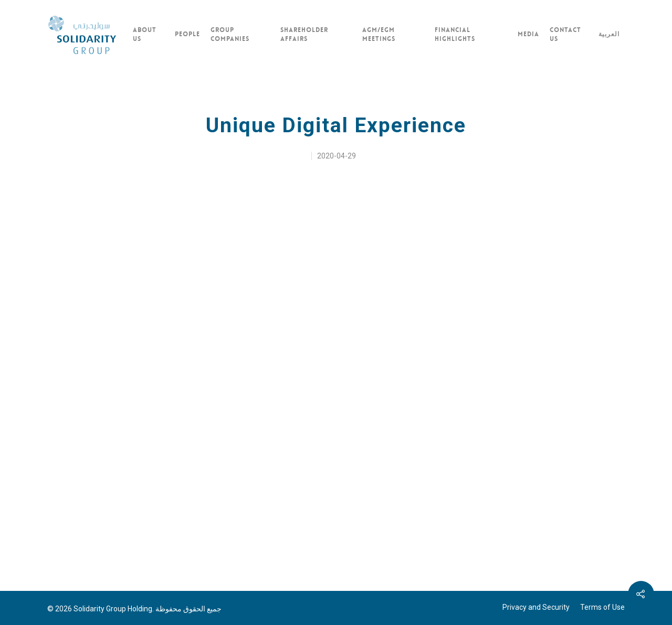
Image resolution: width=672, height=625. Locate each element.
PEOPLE (187, 34)
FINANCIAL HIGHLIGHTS (455, 34)
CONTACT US (565, 34)
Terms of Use (602, 607)
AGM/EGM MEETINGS (379, 34)
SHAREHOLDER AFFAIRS (304, 34)
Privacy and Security (536, 607)
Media (528, 34)
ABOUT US (145, 34)
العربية (609, 34)
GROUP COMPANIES (230, 34)
